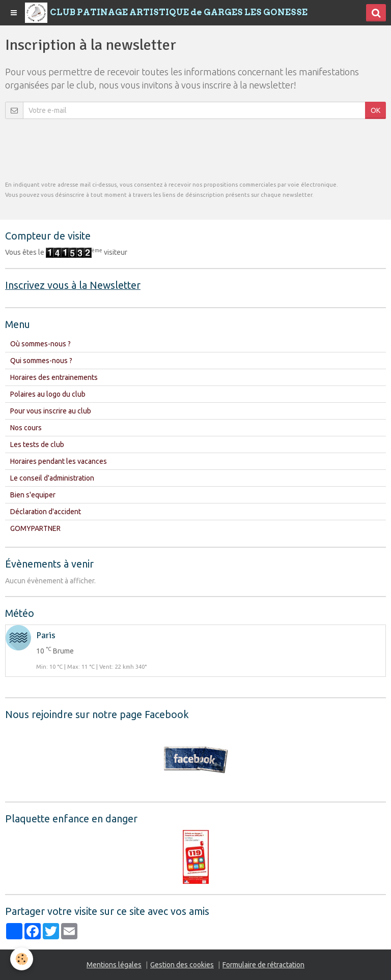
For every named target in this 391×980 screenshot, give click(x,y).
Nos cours (26, 428)
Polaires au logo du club (48, 394)
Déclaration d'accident (46, 512)
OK (375, 110)
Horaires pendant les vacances (59, 461)
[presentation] (82, 149)
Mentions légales (114, 965)
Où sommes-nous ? (40, 344)
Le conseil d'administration (52, 478)
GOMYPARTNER (35, 528)
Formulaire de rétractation (263, 965)
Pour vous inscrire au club (51, 411)
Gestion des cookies (182, 965)
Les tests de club (37, 444)
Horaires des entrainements (54, 377)
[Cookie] (22, 959)
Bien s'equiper (33, 495)
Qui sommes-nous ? (41, 361)
